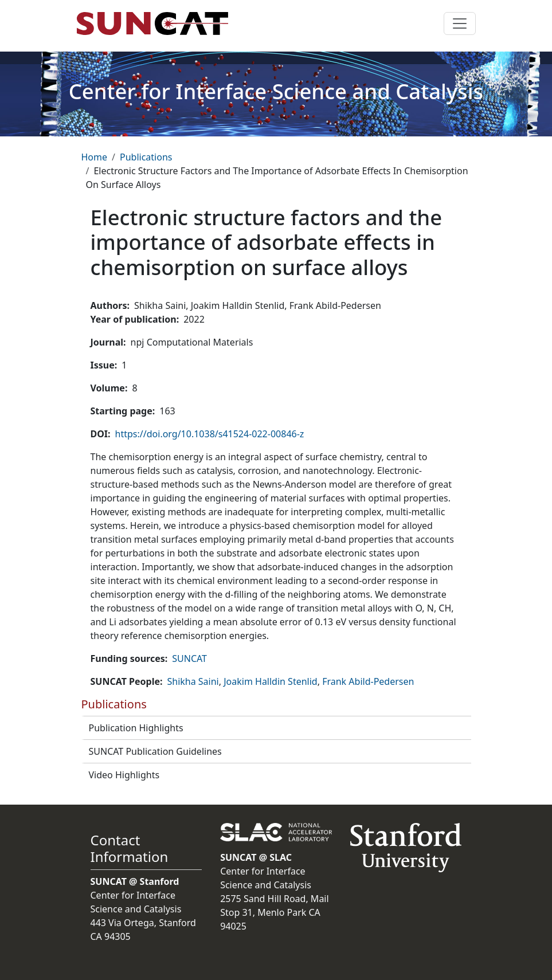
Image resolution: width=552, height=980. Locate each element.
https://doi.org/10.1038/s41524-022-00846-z (210, 434)
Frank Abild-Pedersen (368, 681)
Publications (146, 157)
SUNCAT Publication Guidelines (155, 751)
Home (95, 157)
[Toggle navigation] (460, 23)
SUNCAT (189, 658)
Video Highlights (124, 775)
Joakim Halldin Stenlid (271, 681)
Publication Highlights (136, 728)
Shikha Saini (193, 681)
